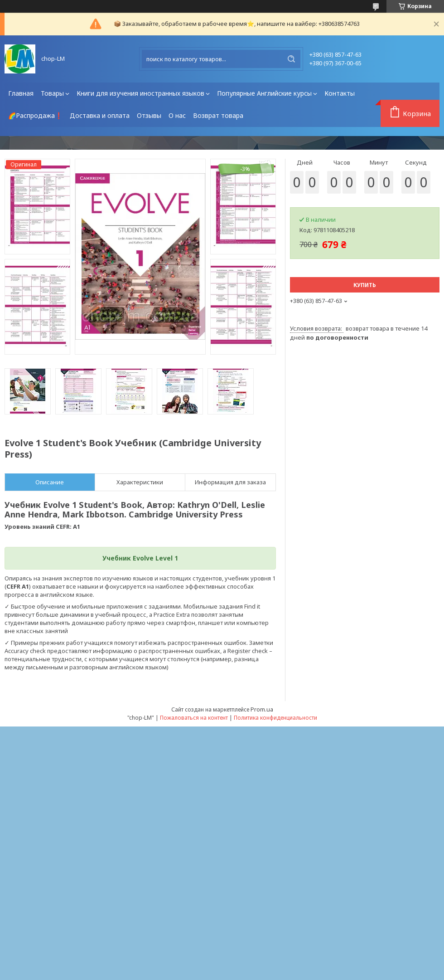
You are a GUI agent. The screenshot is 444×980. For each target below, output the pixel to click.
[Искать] (291, 59)
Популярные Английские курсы (264, 93)
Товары (52, 93)
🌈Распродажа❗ (35, 115)
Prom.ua (262, 709)
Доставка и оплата (100, 115)
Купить (365, 285)
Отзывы (149, 115)
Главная (21, 93)
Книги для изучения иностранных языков (140, 93)
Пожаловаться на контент (194, 718)
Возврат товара (218, 115)
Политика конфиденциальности (275, 718)
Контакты (340, 93)
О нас (177, 115)
